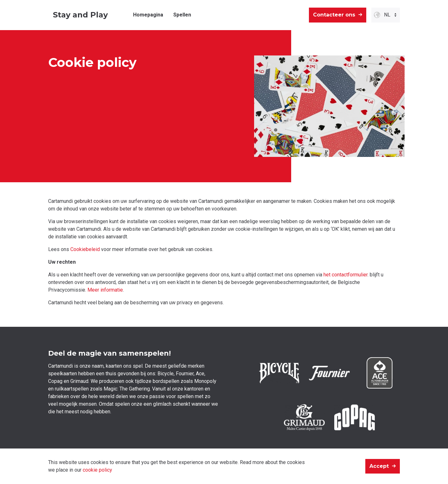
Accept (379, 466)
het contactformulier (346, 275)
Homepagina (148, 15)
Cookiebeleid (85, 249)
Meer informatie (105, 290)
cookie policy (97, 470)
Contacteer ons (334, 15)
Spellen (182, 15)
